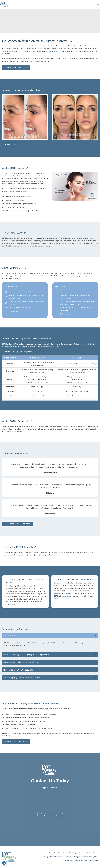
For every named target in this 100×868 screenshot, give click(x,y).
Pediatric (66, 853)
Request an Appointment (16, 70)
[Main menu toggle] (98, 6)
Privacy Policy (78, 861)
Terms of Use (88, 861)
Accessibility (68, 861)
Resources (81, 853)
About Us (43, 853)
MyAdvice (95, 857)
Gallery (89, 853)
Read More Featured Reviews (17, 527)
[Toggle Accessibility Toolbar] (4, 864)
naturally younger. (44, 64)
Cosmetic (59, 853)
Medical (51, 853)
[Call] (50, 788)
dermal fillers (67, 599)
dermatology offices (52, 54)
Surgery (74, 853)
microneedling (68, 596)
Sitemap (96, 861)
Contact (96, 853)
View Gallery (11, 148)
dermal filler (38, 276)
